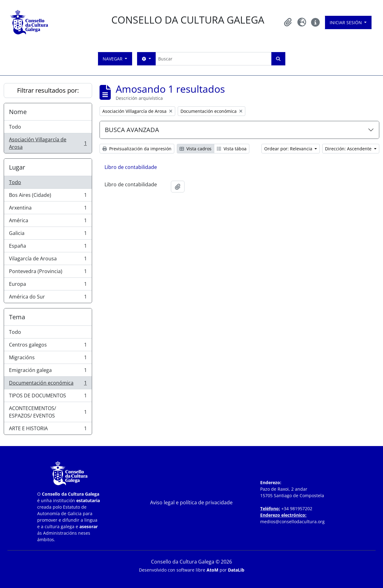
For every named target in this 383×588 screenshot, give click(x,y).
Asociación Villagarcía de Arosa (48, 143)
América (48, 222)
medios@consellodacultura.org (292, 522)
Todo (15, 127)
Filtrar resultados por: (48, 90)
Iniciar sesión (346, 22)
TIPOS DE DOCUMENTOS (48, 397)
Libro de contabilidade (131, 167)
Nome (18, 112)
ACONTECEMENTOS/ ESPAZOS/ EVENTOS (48, 412)
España (48, 247)
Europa (48, 285)
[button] (288, 22)
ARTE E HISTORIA (48, 430)
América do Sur (48, 298)
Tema (17, 317)
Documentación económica (48, 384)
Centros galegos (48, 346)
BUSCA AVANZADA (132, 130)
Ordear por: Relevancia (289, 149)
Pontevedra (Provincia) (48, 273)
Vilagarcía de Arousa (48, 260)
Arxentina (48, 209)
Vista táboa (232, 149)
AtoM (212, 570)
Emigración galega (48, 371)
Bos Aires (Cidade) (48, 196)
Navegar (113, 59)
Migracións (48, 359)
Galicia (48, 234)
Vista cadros (196, 149)
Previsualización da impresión (137, 149)
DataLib (236, 570)
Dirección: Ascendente (349, 149)
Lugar (17, 167)
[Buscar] (213, 59)
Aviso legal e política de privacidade (191, 502)
